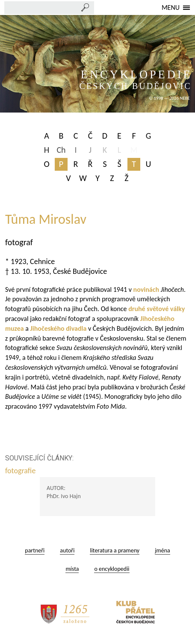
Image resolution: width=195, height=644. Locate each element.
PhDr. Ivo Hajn (64, 496)
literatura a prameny (115, 551)
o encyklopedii (112, 569)
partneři (35, 551)
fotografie (21, 471)
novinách (146, 289)
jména (162, 551)
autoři (67, 551)
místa (72, 569)
